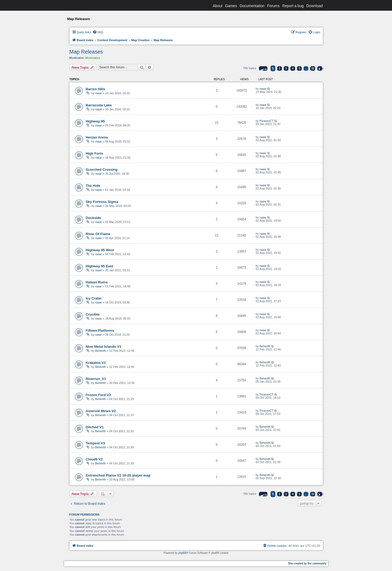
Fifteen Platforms (100, 330)
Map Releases (86, 52)
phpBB (182, 553)
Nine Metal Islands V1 (104, 347)
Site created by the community (307, 563)
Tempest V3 (95, 443)
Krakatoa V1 (96, 363)
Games (231, 6)
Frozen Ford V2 (98, 395)
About (218, 6)
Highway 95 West (100, 250)
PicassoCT (266, 121)
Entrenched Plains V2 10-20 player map (118, 475)
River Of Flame (98, 234)
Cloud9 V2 (94, 459)
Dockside (94, 218)
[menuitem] (98, 32)
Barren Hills (96, 89)
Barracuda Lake (99, 105)
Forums (273, 6)
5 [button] (299, 68)
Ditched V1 (95, 427)
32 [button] (313, 68)
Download (314, 6)
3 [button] (286, 68)
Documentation (252, 6)
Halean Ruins (97, 282)
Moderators (93, 58)
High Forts (95, 153)
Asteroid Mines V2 (101, 411)
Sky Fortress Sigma (102, 202)
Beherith (100, 351)
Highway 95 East (100, 266)
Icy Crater (94, 298)
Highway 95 (95, 121)
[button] (263, 68)
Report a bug (293, 6)
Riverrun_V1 (96, 379)
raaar (98, 93)
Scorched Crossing (102, 170)
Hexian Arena (97, 137)
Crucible (93, 314)
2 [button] (280, 68)
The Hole (93, 186)
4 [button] (293, 68)
